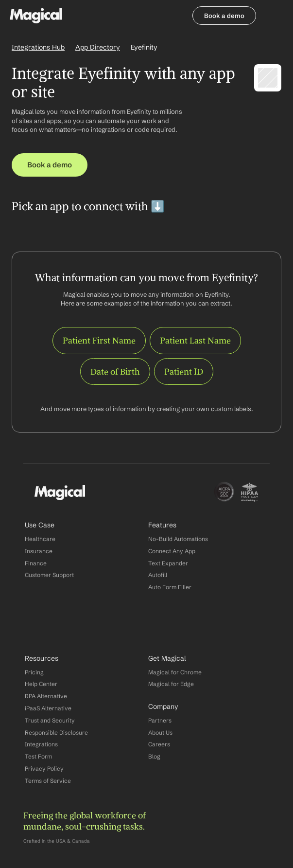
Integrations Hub (38, 47)
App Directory (98, 47)
